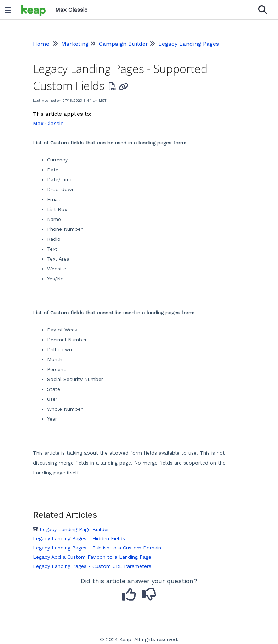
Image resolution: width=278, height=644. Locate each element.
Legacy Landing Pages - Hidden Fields (79, 538)
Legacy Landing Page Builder (71, 529)
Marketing (75, 44)
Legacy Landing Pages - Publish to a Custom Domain (97, 548)
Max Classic (48, 124)
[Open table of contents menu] (10, 8)
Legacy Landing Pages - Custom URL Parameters (92, 566)
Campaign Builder (123, 44)
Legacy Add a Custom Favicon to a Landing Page (92, 557)
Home (41, 44)
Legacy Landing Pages (189, 44)
